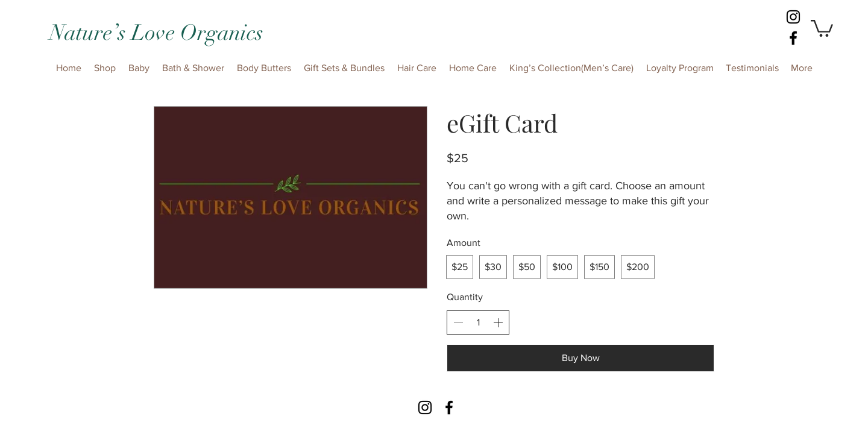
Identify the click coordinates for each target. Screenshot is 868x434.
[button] (822, 27)
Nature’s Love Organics (156, 33)
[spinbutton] (478, 322)
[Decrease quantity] (458, 322)
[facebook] (793, 38)
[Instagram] (793, 17)
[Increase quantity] (498, 322)
